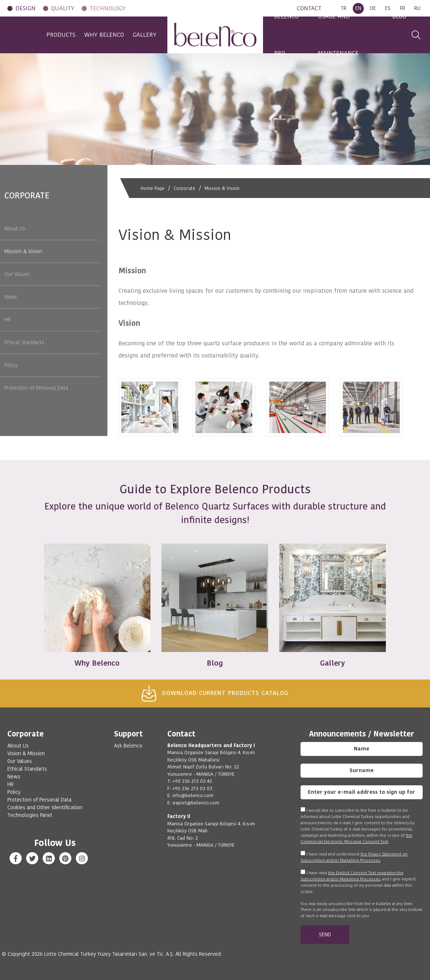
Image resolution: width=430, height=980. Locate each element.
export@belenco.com (196, 803)
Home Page (153, 188)
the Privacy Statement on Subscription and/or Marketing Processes (354, 857)
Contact (181, 734)
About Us (15, 228)
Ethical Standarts (24, 342)
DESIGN (26, 8)
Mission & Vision (226, 188)
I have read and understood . (354, 857)
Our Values (17, 274)
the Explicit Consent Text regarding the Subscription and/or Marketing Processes (352, 876)
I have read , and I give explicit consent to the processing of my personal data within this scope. (358, 882)
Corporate (187, 188)
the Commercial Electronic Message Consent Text (356, 838)
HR (8, 320)
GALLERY (145, 35)
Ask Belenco (128, 746)
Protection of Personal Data (36, 388)
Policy (11, 365)
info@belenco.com (193, 795)
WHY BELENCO (96, 35)
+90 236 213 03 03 (192, 788)
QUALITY (63, 8)
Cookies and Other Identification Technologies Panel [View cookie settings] (45, 811)
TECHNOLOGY (108, 8)
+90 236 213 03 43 (192, 781)
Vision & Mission (26, 753)
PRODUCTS (45, 35)
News (11, 297)
